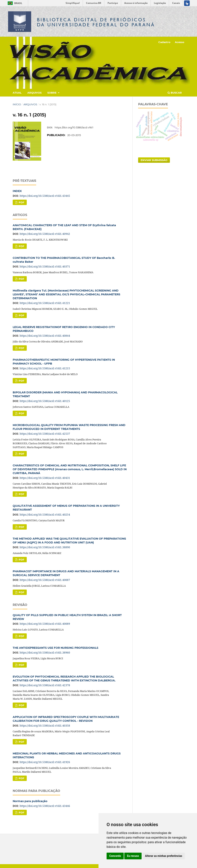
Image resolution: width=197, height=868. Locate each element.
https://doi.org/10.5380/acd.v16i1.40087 (45, 580)
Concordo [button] (115, 856)
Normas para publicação (30, 801)
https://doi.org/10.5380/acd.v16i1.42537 (45, 434)
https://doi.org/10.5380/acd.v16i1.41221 (45, 303)
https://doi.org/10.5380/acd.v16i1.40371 (45, 266)
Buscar (175, 93)
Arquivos (34, 93)
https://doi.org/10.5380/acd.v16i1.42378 (45, 685)
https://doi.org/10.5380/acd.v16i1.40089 (45, 624)
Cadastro (164, 42)
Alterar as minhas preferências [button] (164, 856)
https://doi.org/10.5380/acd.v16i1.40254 (45, 515)
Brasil (14, 3)
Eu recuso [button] (133, 856)
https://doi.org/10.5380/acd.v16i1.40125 (45, 401)
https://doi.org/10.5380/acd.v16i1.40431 (45, 478)
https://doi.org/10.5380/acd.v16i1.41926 (45, 762)
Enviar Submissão (154, 160)
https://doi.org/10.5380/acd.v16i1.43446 (45, 806)
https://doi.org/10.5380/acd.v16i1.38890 (45, 547)
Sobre (52, 93)
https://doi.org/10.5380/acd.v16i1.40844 (45, 336)
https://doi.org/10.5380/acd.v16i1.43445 (45, 196)
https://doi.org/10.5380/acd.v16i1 (74, 127)
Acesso (180, 42)
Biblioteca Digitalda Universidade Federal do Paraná (96, 22)
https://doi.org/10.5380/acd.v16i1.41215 (45, 368)
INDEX (17, 191)
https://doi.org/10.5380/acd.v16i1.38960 (45, 652)
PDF (21, 202)
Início (17, 104)
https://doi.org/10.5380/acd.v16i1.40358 (45, 726)
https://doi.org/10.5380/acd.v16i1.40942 (45, 234)
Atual (17, 93)
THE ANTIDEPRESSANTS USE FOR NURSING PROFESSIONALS (56, 648)
